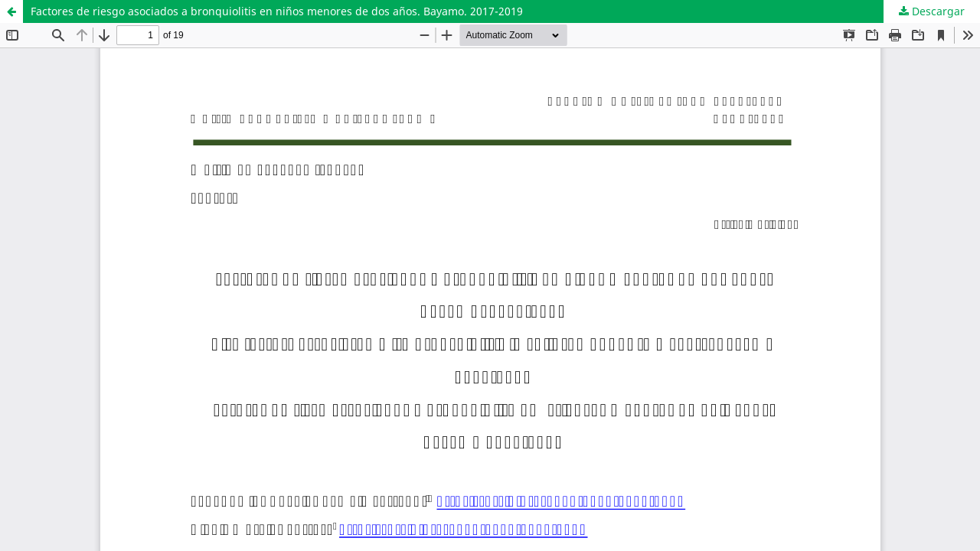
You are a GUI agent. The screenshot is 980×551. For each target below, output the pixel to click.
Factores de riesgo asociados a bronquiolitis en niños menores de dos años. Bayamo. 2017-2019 (277, 11)
